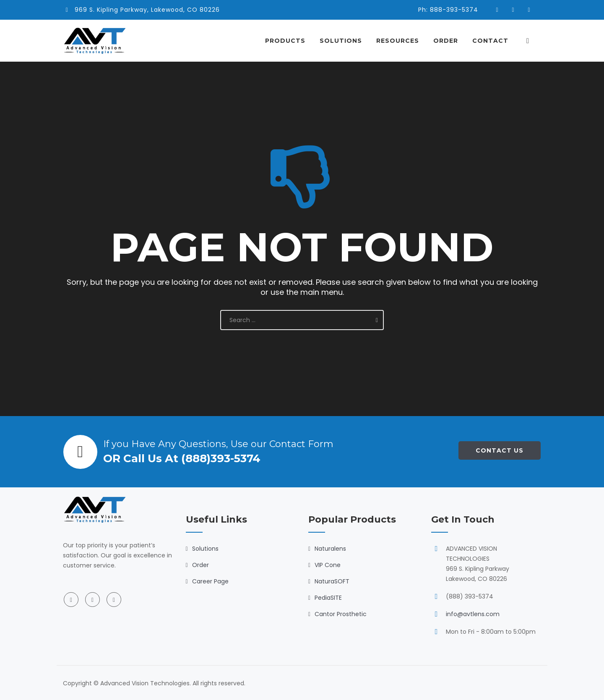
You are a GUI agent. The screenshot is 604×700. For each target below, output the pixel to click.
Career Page (210, 581)
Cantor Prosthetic (341, 614)
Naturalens (330, 549)
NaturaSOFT (332, 581)
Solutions (345, 41)
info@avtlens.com (473, 614)
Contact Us (500, 450)
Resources (401, 41)
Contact (494, 41)
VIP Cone (328, 565)
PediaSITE (328, 598)
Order (449, 41)
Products (289, 41)
